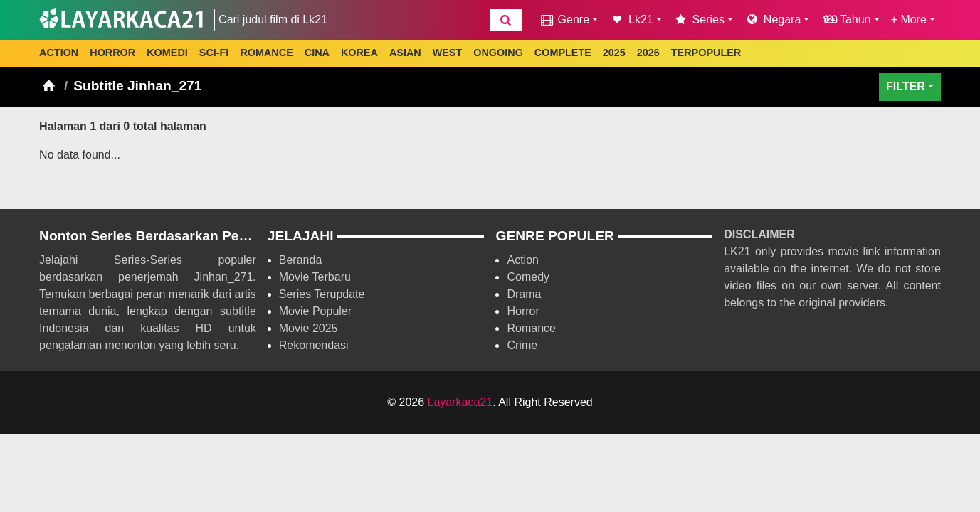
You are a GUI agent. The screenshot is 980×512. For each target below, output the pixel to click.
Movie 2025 (309, 328)
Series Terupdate (322, 294)
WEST (448, 53)
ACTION (59, 53)
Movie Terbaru (315, 277)
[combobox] (352, 20)
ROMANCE (266, 53)
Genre (564, 20)
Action (522, 260)
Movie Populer (315, 311)
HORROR (112, 53)
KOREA (359, 53)
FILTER (906, 86)
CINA (317, 53)
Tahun (845, 20)
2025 (614, 53)
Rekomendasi (314, 345)
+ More (909, 20)
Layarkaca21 (460, 402)
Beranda (301, 260)
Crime (522, 345)
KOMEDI (167, 53)
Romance (531, 328)
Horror (523, 311)
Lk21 (631, 20)
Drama (524, 294)
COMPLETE (563, 53)
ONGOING (498, 53)
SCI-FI (214, 53)
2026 (648, 53)
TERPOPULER (706, 53)
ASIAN (405, 53)
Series (699, 20)
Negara (773, 20)
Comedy (528, 277)
